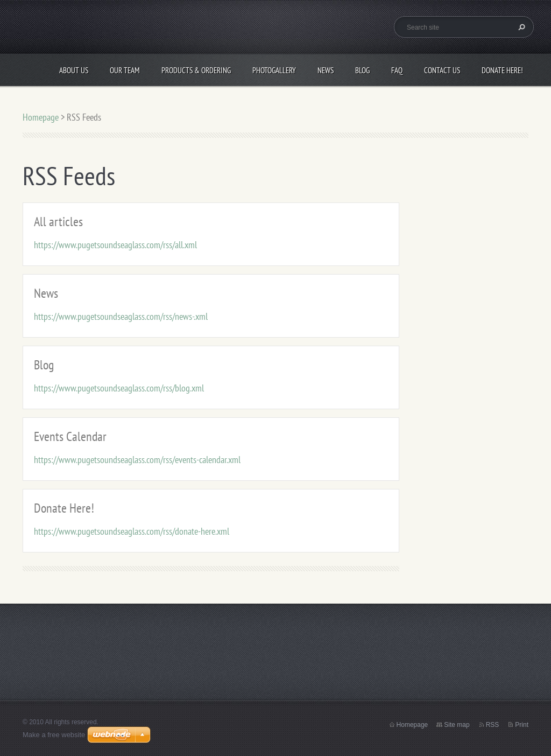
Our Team (125, 70)
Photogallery (274, 70)
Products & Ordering (196, 70)
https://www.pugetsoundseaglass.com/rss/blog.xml (119, 388)
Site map (457, 725)
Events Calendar (70, 436)
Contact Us (442, 70)
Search (520, 27)
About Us (74, 70)
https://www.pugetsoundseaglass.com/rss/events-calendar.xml (137, 460)
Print (522, 725)
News (326, 70)
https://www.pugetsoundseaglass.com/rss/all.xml (115, 245)
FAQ (397, 70)
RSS (493, 725)
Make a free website (54, 735)
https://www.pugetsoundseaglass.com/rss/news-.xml (121, 316)
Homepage (41, 117)
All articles (58, 222)
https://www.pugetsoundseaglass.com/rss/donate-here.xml (132, 531)
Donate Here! (502, 70)
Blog (362, 70)
